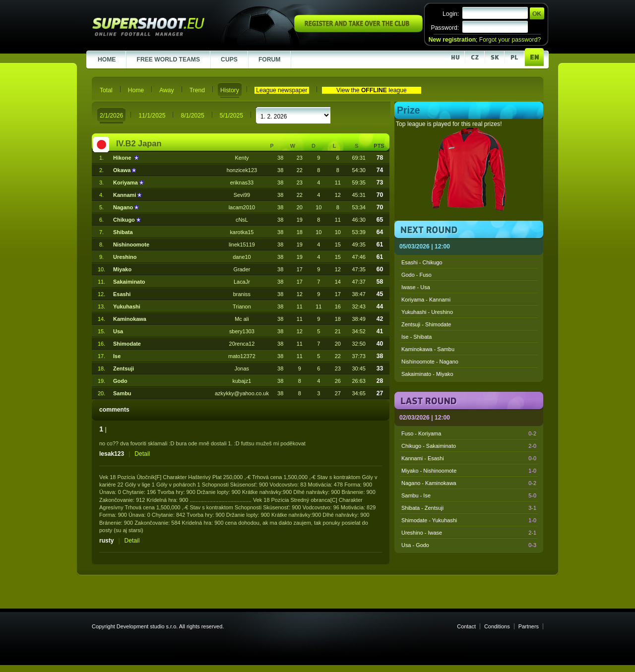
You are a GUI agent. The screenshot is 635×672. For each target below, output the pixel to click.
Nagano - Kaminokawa (469, 483)
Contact (466, 626)
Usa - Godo (469, 545)
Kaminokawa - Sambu (428, 349)
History (230, 90)
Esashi (122, 294)
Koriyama (126, 183)
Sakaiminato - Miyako (427, 374)
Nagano (124, 207)
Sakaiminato (129, 282)
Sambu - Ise (469, 495)
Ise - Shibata (416, 337)
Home (136, 90)
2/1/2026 (111, 116)
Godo (120, 381)
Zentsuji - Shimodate (426, 324)
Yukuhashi (127, 306)
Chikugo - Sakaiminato (469, 446)
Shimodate (127, 344)
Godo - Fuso (416, 275)
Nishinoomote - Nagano (430, 362)
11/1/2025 (152, 116)
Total (106, 90)
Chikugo (125, 220)
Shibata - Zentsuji (469, 508)
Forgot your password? (510, 40)
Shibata (123, 232)
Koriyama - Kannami (426, 300)
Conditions (497, 626)
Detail (142, 454)
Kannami (125, 195)
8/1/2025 (192, 116)
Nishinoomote (131, 244)
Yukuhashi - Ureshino (427, 312)
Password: (445, 28)
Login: (451, 14)
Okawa (123, 170)
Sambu (122, 393)
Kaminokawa (130, 319)
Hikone (124, 158)
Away (167, 90)
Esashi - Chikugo (422, 262)
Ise (117, 356)
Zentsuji (124, 368)
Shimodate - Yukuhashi (469, 520)
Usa (118, 331)
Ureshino (125, 257)
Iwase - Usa (416, 287)
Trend (197, 90)
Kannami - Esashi (469, 458)
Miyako (122, 269)
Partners (529, 626)
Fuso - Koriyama (469, 433)
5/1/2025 (231, 116)
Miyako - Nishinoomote (469, 471)
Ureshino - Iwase (469, 533)
